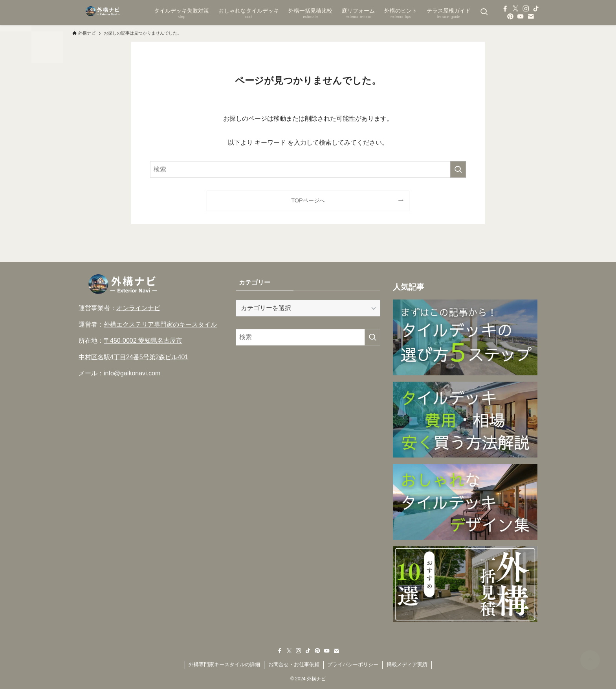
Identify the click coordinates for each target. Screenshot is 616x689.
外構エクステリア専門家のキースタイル (160, 324)
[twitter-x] (515, 9)
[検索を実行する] (458, 169)
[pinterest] (510, 17)
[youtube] (521, 17)
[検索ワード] (308, 169)
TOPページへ (308, 200)
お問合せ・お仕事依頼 (294, 664)
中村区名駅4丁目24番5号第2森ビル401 (133, 357)
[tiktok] (536, 9)
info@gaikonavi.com (132, 373)
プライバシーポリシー (353, 664)
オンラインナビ (138, 308)
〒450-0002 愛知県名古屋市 (143, 341)
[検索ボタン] (484, 13)
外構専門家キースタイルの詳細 (224, 664)
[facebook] (505, 9)
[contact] (531, 17)
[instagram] (526, 9)
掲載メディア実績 (407, 664)
